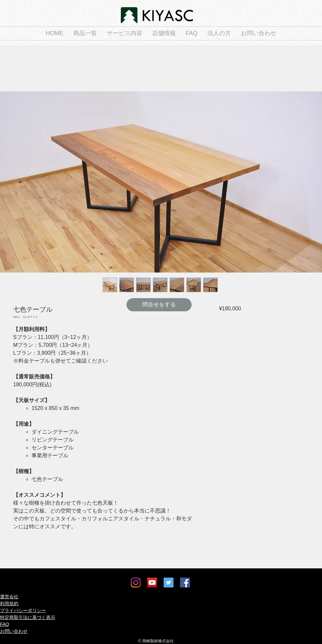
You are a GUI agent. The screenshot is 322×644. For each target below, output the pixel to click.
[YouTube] (152, 583)
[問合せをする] (159, 305)
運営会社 (9, 597)
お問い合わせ (14, 631)
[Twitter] (169, 583)
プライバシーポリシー (23, 610)
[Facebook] (185, 583)
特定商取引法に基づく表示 (28, 617)
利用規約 (9, 604)
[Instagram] (136, 583)
